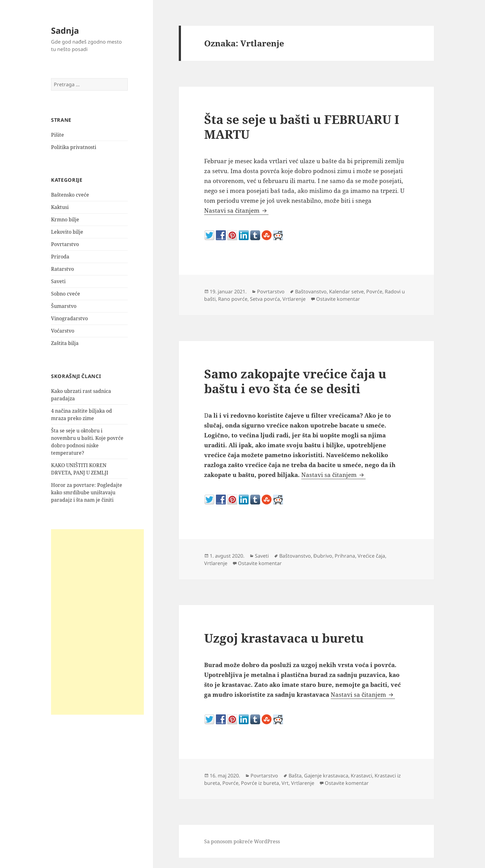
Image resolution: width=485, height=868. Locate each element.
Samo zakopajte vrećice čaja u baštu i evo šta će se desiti (295, 381)
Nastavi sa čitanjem (236, 211)
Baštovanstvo (311, 291)
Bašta (295, 776)
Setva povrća (265, 299)
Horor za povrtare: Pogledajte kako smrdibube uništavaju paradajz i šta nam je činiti (87, 492)
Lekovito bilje (67, 232)
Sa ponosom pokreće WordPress (242, 841)
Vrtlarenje (294, 299)
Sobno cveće (66, 294)
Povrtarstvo (65, 244)
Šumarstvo (64, 306)
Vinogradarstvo (69, 318)
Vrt (285, 783)
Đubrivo (323, 556)
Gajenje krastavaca (326, 776)
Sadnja (65, 30)
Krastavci (361, 776)
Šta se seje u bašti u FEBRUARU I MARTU (302, 127)
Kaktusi (60, 207)
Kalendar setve (346, 291)
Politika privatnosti (74, 147)
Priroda (60, 257)
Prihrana (345, 556)
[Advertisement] (97, 622)
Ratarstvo (62, 269)
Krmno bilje (65, 219)
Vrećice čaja (371, 556)
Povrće (374, 291)
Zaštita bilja (65, 343)
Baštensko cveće (70, 195)
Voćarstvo (63, 331)
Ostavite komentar (338, 299)
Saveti (58, 281)
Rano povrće (233, 299)
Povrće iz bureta (260, 783)
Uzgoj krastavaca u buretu (284, 638)
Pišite (58, 135)
